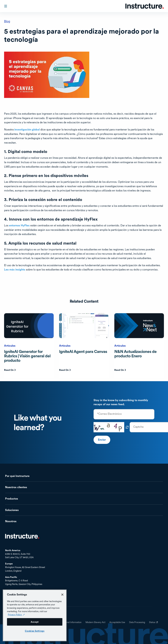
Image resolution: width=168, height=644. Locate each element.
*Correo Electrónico (109, 414)
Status (154, 624)
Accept (35, 622)
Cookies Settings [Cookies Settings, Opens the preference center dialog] (35, 631)
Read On (9, 370)
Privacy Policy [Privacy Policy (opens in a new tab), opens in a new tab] (15, 615)
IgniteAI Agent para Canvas (83, 351)
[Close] (62, 595)
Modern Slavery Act (95, 622)
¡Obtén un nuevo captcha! (127, 427)
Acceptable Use (117, 622)
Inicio (22, 536)
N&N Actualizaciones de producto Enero (135, 354)
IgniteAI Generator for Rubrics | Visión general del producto (27, 356)
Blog (7, 21)
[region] (35, 615)
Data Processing (137, 622)
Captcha (138, 427)
